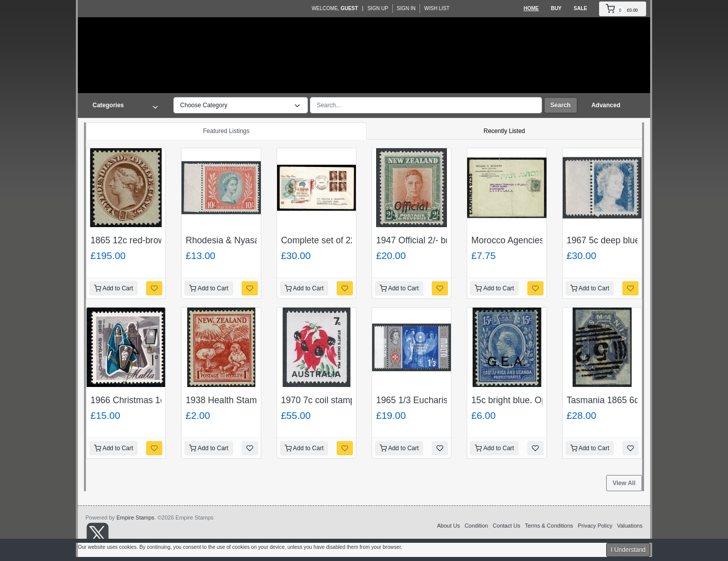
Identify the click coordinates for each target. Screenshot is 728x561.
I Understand (628, 550)
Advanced (606, 105)
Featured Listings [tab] (226, 131)
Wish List (437, 8)
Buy (556, 8)
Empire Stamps (135, 517)
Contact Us (507, 526)
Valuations (630, 526)
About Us (448, 526)
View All (624, 483)
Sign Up (378, 8)
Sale (581, 8)
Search (561, 105)
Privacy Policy (595, 526)
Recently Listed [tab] (504, 131)
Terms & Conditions (549, 526)
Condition (476, 526)
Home (531, 8)
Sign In (406, 8)
